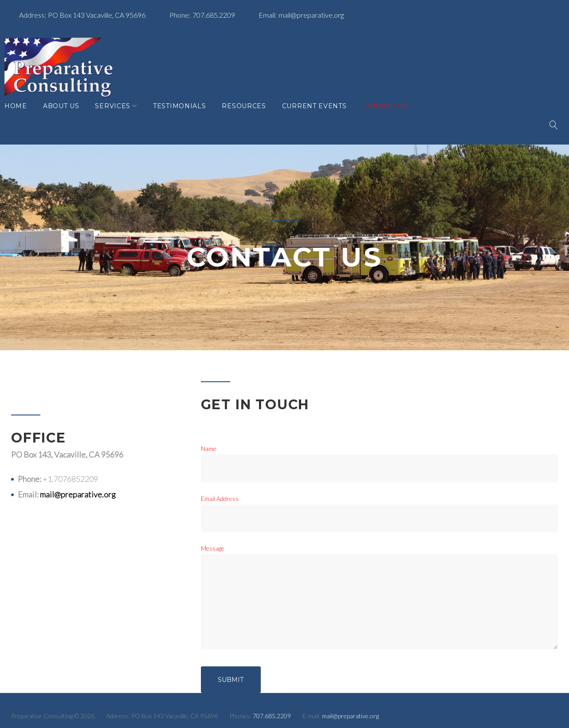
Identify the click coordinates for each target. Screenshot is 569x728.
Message (213, 539)
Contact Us (392, 115)
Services (119, 115)
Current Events (321, 115)
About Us (68, 115)
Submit (231, 671)
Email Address (220, 490)
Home (22, 115)
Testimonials (186, 115)
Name (209, 440)
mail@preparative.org (318, 13)
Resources (250, 115)
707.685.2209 (220, 13)
